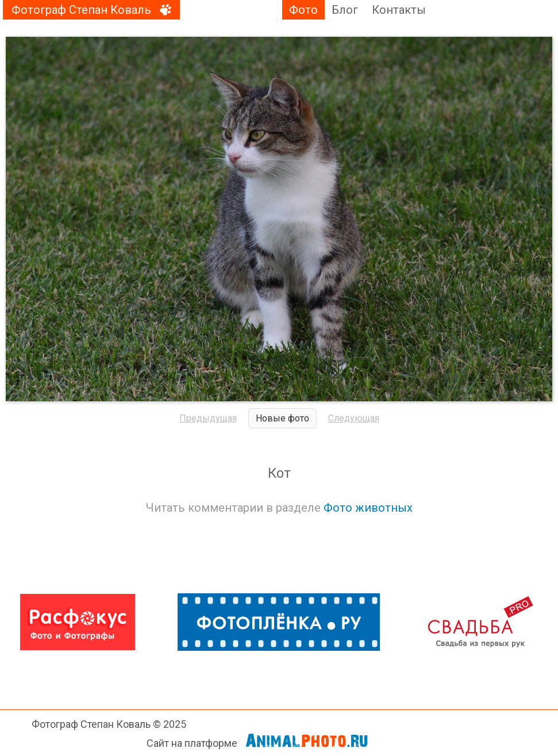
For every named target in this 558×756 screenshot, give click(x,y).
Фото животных (368, 508)
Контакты (399, 10)
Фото (303, 10)
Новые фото (282, 418)
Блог (345, 10)
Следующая (354, 418)
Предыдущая (208, 418)
